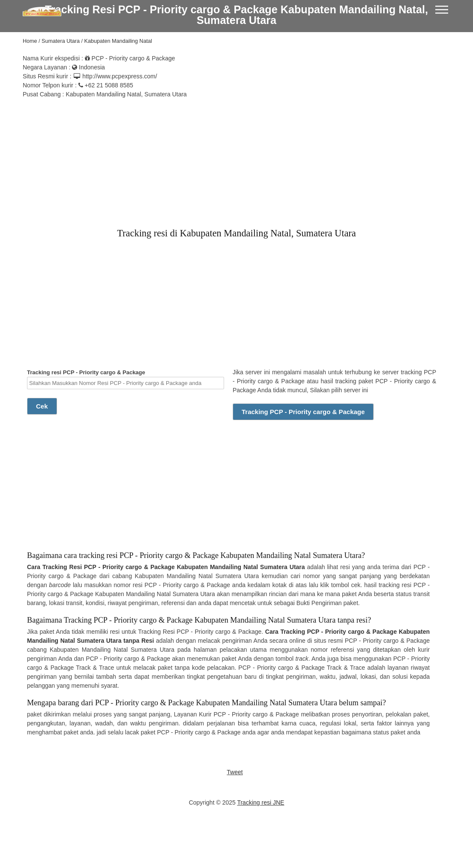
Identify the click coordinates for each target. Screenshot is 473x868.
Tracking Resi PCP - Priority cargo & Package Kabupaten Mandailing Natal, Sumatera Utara (236, 15)
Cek (42, 406)
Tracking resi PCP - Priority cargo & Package (126, 379)
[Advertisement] (236, 159)
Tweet (235, 772)
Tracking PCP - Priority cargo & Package (303, 412)
